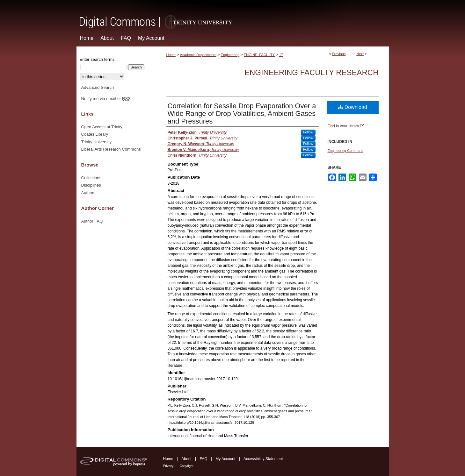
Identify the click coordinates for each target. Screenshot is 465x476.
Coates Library (95, 134)
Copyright (187, 466)
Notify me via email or (106, 99)
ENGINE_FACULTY (259, 55)
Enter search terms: (98, 59)
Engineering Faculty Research (312, 72)
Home (171, 55)
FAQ (203, 459)
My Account (225, 459)
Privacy (168, 466)
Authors (88, 193)
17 (281, 55)
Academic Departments (198, 55)
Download (353, 107)
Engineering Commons (345, 151)
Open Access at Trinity (102, 127)
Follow (308, 132)
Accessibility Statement (263, 459)
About (186, 459)
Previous (339, 54)
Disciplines (91, 185)
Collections (91, 178)
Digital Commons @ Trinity (233, 15)
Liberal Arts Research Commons (111, 149)
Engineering (230, 55)
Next (360, 54)
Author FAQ (92, 221)
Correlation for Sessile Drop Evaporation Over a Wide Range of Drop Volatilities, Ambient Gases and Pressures (242, 114)
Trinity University (97, 142)
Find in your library (346, 126)
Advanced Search (98, 87)
